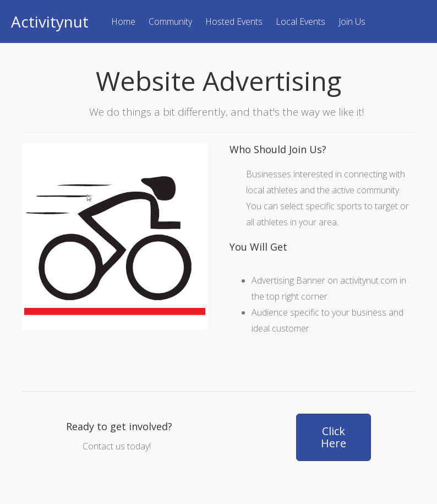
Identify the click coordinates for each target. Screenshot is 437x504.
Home (123, 21)
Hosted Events (234, 21)
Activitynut (50, 21)
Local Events (301, 21)
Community (170, 21)
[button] (334, 437)
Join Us (352, 21)
